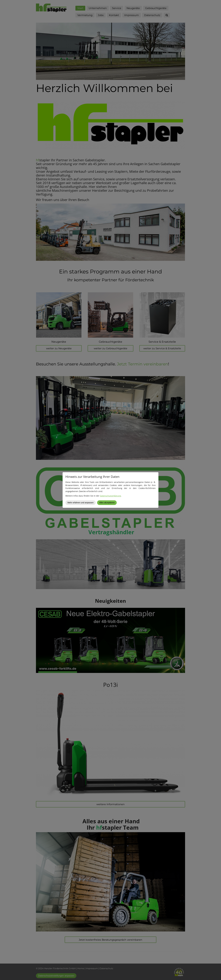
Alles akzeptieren (107, 503)
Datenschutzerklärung (110, 496)
